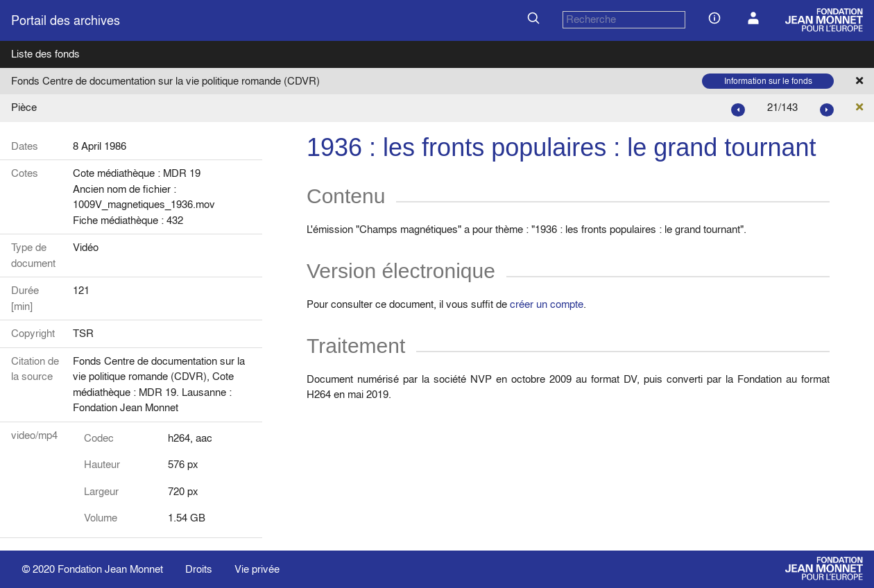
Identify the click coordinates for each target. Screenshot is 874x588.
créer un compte (547, 304)
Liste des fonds (45, 54)
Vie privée (257, 569)
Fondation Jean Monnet (110, 569)
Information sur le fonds (768, 81)
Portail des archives (66, 20)
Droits (199, 569)
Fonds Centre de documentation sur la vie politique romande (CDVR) (165, 81)
